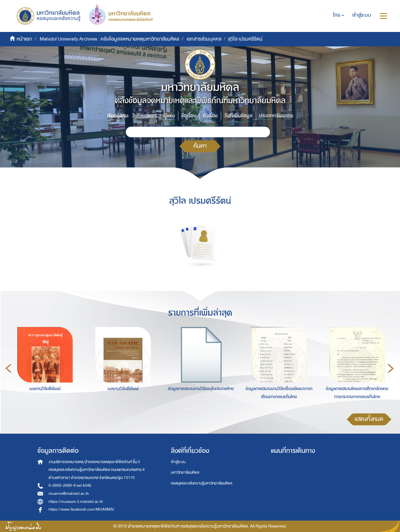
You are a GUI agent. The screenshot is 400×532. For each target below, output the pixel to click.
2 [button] (196, 409)
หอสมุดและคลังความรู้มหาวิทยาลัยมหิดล (202, 483)
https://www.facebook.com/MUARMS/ (82, 509)
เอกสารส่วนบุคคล (204, 39)
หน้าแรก (24, 39)
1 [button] (187, 409)
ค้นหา (200, 146)
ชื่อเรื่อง (189, 116)
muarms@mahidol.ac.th (69, 494)
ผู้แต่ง (169, 116)
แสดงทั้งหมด (369, 419)
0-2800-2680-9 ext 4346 (70, 485)
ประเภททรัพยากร (276, 116)
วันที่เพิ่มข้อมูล (238, 116)
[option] (43, 368)
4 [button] (212, 409)
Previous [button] (9, 368)
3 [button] (204, 409)
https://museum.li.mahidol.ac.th (76, 502)
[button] (338, 15)
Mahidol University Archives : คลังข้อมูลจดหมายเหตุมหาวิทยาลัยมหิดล (109, 39)
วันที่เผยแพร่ (144, 116)
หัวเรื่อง (210, 116)
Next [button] (391, 368)
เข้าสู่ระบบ (178, 462)
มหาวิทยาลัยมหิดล (185, 472)
